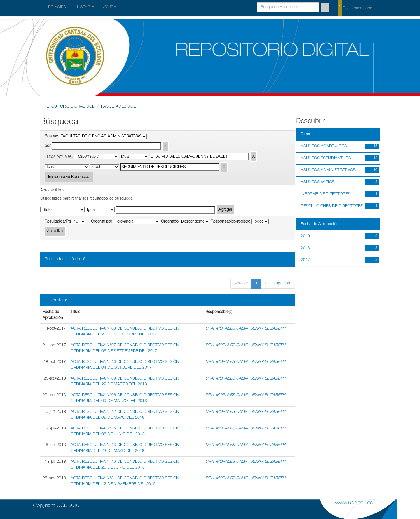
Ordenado (170, 222)
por (48, 146)
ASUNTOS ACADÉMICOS (324, 146)
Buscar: (51, 137)
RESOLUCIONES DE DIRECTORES (332, 206)
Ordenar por (101, 222)
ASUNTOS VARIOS (318, 182)
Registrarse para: (357, 8)
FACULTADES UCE (118, 107)
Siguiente (283, 284)
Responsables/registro (230, 222)
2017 (305, 260)
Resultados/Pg (58, 222)
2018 (305, 248)
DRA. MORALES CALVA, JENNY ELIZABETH (245, 329)
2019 (305, 236)
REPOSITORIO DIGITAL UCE (69, 107)
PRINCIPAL (58, 7)
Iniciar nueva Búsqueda (69, 177)
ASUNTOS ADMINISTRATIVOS (328, 170)
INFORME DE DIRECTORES (325, 194)
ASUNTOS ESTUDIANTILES (326, 158)
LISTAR (86, 7)
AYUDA (110, 7)
